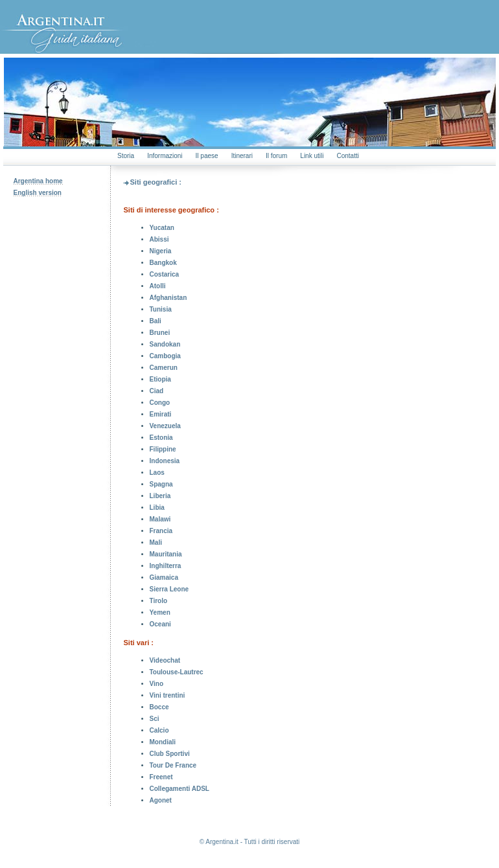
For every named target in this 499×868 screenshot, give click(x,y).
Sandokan (165, 344)
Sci (155, 719)
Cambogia (165, 356)
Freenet (161, 777)
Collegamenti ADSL (180, 789)
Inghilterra (166, 566)
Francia (161, 531)
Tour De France (173, 765)
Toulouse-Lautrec (177, 672)
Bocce (159, 707)
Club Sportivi (170, 754)
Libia (157, 508)
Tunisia (161, 309)
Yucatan (162, 228)
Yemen (160, 612)
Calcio (159, 730)
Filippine (163, 449)
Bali (156, 321)
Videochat (165, 660)
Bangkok (163, 263)
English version (38, 193)
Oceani (160, 624)
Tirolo (159, 601)
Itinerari (242, 156)
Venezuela (165, 426)
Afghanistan (168, 298)
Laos (157, 473)
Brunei (160, 333)
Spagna (161, 484)
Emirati (161, 414)
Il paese (207, 156)
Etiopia (160, 379)
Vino (157, 684)
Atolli (158, 286)
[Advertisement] (57, 301)
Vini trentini (168, 695)
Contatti (347, 156)
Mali (156, 542)
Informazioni (165, 156)
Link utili (312, 156)
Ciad (157, 391)
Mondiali (163, 742)
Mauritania (166, 554)
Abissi (159, 239)
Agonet (161, 800)
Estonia (161, 438)
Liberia (160, 496)
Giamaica (164, 577)
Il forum (276, 156)
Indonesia (165, 461)
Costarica (165, 274)
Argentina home (38, 181)
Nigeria (161, 251)
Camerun (164, 368)
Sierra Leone (169, 589)
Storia (126, 156)
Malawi (160, 519)
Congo (160, 403)
